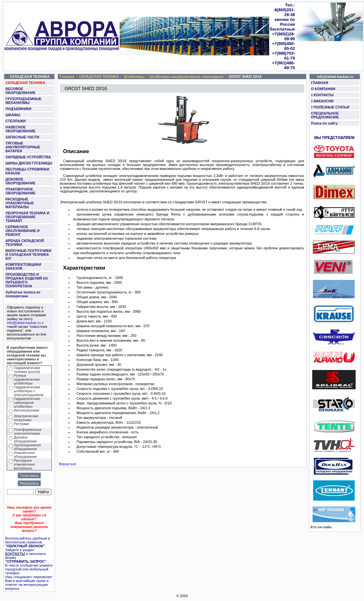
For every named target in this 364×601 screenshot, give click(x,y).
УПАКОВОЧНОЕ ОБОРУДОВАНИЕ (20, 191)
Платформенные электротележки (28, 431)
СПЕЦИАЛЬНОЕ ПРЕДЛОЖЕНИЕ (325, 115)
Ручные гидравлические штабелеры (27, 379)
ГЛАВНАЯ (319, 83)
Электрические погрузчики (26, 418)
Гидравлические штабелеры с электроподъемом (29, 391)
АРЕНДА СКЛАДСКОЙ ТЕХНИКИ (25, 243)
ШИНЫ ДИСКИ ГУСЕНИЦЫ (29, 163)
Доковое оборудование (25, 439)
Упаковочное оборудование (25, 455)
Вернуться (67, 464)
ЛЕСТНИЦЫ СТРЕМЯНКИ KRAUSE (27, 171)
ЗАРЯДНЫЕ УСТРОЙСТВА (28, 157)
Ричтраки (21, 424)
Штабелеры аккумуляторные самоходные (187, 77)
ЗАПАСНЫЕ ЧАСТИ (22, 137)
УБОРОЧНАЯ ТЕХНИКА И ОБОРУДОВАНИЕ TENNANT (27, 217)
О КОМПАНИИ (323, 89)
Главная (67, 77)
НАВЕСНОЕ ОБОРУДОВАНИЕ (20, 129)
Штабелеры (134, 77)
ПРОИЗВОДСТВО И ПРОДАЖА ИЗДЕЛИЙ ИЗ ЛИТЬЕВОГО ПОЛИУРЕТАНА (27, 280)
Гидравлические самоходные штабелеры (27, 402)
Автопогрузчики (27, 410)
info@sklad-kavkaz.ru (24, 323)
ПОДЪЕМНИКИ (18, 109)
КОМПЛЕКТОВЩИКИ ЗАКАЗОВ (23, 266)
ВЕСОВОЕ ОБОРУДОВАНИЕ (20, 91)
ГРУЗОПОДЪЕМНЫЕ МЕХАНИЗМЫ (23, 101)
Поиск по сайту (324, 123)
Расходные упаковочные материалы (24, 464)
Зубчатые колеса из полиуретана (23, 294)
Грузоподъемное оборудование (27, 447)
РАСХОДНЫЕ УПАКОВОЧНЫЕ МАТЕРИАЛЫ (20, 203)
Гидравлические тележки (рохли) (27, 370)
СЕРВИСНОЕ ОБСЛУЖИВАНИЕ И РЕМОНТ (23, 231)
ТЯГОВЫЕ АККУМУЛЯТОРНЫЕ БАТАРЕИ (23, 147)
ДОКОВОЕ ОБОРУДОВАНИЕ (20, 181)
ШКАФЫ (13, 115)
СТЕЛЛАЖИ (16, 121)
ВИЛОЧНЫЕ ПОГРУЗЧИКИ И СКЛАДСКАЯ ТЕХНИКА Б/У (28, 254)
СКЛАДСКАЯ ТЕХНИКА (25, 83)
